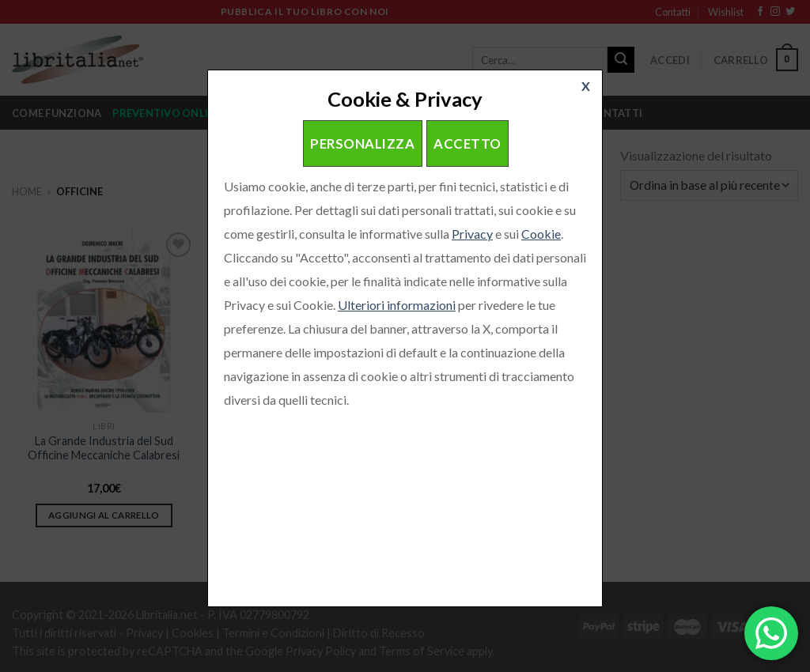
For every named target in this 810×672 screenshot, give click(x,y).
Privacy (472, 234)
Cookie (541, 234)
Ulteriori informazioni (397, 305)
